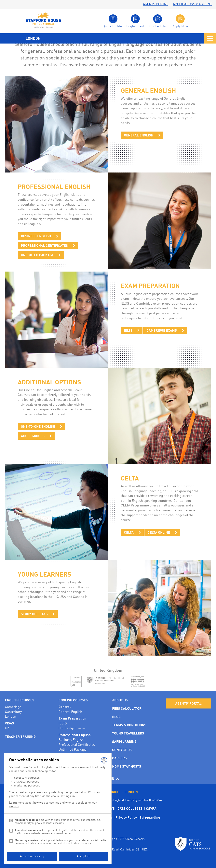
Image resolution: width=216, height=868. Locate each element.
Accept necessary (32, 856)
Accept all (84, 856)
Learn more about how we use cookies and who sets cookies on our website (53, 805)
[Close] (104, 760)
